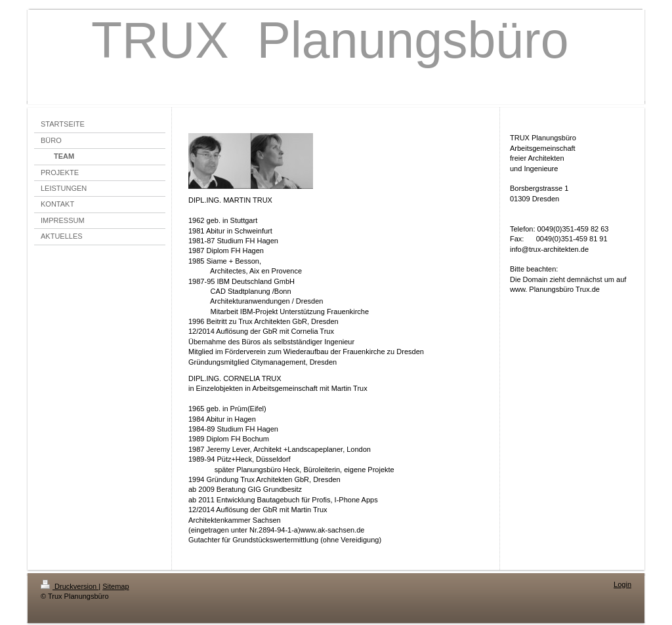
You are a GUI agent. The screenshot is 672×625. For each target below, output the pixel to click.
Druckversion (70, 586)
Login (622, 584)
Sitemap (115, 586)
